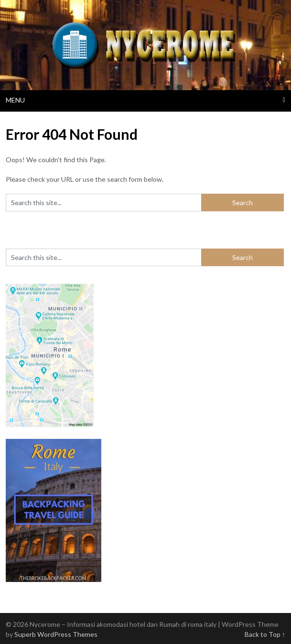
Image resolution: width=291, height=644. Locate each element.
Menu (15, 100)
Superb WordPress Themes (56, 634)
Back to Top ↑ (265, 634)
